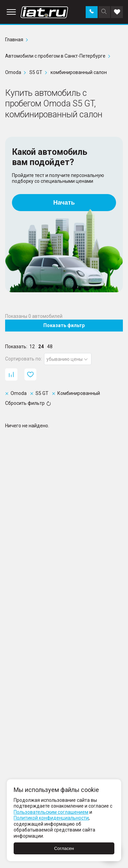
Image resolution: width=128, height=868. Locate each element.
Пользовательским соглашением (51, 812)
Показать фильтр (64, 325)
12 (32, 347)
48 (50, 347)
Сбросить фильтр (28, 403)
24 (41, 347)
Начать (64, 203)
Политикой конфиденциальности (51, 818)
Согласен (64, 848)
